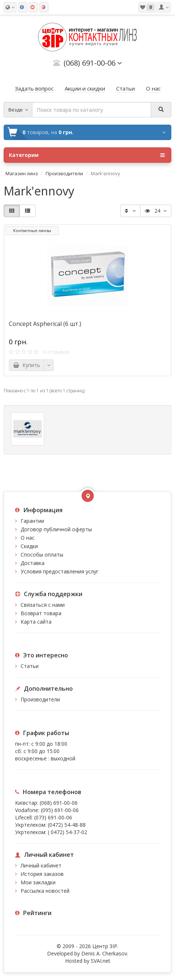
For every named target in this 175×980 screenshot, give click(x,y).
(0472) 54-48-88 (67, 825)
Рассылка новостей (45, 891)
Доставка (33, 563)
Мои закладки (38, 882)
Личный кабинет (41, 865)
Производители (64, 173)
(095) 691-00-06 (60, 810)
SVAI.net (101, 961)
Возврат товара (41, 613)
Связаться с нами (43, 605)
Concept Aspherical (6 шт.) (45, 324)
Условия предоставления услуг (60, 571)
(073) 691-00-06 (53, 817)
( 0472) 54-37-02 (67, 832)
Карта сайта (36, 622)
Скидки (29, 546)
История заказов (42, 874)
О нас (28, 538)
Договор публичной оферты (56, 529)
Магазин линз (22, 173)
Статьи (30, 666)
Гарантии (32, 521)
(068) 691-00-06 (59, 803)
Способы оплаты (42, 555)
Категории (87, 155)
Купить (26, 365)
